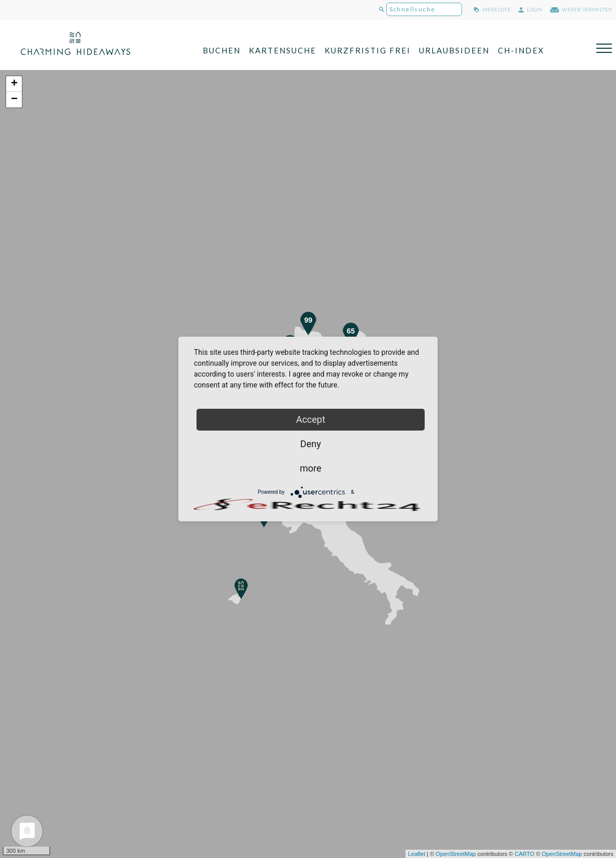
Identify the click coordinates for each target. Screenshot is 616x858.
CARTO (524, 854)
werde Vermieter (581, 9)
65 (351, 331)
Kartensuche (283, 50)
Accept (311, 419)
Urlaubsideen (454, 50)
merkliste (492, 9)
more (311, 468)
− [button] (14, 100)
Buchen (222, 50)
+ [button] (14, 84)
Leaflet (417, 854)
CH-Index (521, 50)
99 (309, 320)
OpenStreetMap (456, 854)
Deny (311, 444)
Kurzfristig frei (368, 50)
